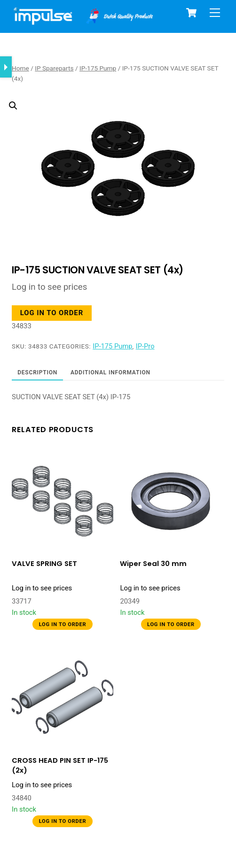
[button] (111, 145)
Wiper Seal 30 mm (153, 564)
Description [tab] (37, 372)
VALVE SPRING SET (44, 564)
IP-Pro (145, 346)
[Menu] (215, 13)
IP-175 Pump (98, 68)
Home (20, 68)
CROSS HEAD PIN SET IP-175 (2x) (60, 765)
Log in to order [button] (52, 313)
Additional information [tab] (110, 372)
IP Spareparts (54, 68)
